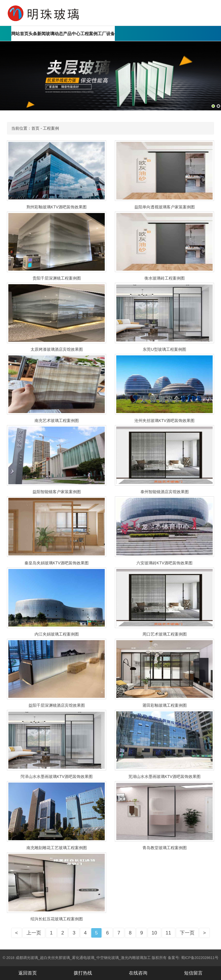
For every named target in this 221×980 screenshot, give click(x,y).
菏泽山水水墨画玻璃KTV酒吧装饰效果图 (57, 777)
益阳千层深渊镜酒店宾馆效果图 (57, 705)
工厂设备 (106, 34)
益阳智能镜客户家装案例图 (57, 492)
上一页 (34, 933)
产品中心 (72, 34)
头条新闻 (37, 34)
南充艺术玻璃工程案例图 (57, 421)
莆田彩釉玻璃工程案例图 (165, 705)
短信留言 (193, 973)
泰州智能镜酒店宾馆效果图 (165, 492)
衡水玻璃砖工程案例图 (165, 278)
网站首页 (20, 34)
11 (168, 933)
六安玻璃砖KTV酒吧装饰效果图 (164, 563)
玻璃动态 (54, 34)
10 (154, 933)
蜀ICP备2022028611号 (200, 958)
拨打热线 (83, 973)
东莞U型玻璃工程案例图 (164, 349)
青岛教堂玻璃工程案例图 (165, 848)
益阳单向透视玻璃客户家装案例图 (165, 207)
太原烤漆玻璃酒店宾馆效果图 (57, 349)
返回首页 (28, 973)
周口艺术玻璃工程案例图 (165, 634)
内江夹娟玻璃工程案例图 (57, 634)
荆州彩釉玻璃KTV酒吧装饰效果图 (57, 207)
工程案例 (89, 34)
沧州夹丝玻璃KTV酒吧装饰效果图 (164, 421)
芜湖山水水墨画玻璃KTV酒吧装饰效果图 (164, 777)
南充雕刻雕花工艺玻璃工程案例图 (57, 848)
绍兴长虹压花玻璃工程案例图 (57, 919)
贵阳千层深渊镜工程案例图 (57, 278)
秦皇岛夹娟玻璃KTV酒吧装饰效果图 (57, 563)
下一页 (187, 933)
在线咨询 (138, 973)
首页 (35, 128)
